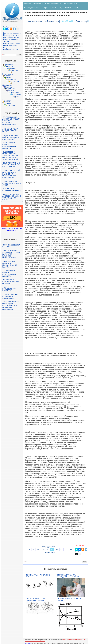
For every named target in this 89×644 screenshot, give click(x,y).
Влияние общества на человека (11, 246)
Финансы (8, 102)
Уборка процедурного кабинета (9, 289)
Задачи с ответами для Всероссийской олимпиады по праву (12, 197)
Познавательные (70, 4)
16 (38, 550)
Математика (15, 81)
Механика (8, 87)
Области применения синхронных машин (36, 600)
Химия (9, 104)
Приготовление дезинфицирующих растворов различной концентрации (11, 121)
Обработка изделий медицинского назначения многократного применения (11, 174)
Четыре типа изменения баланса (11, 190)
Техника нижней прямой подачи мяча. (10, 130)
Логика (9, 78)
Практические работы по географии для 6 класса (10, 264)
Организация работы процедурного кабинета (9, 146)
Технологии (16, 94)
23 (71, 550)
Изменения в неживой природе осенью (11, 282)
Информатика (8, 74)
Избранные (38, 4)
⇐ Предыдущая (52, 21)
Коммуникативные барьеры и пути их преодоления (11, 165)
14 (29, 550)
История (7, 76)
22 (66, 550)
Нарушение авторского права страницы (73, 640)
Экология (12, 105)
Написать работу (11, 50)
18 (47, 550)
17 (43, 550)
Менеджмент (7, 85)
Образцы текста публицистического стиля (12, 183)
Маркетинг (12, 79)
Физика (17, 96)
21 (61, 550)
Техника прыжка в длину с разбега (38, 576)
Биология (10, 67)
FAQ (5, 48)
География (14, 70)
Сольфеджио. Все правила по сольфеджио (10, 296)
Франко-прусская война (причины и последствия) (11, 137)
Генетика (12, 68)
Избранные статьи (11, 35)
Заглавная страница (12, 33)
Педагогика (10, 89)
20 (57, 550)
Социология (15, 92)
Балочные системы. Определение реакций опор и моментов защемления (12, 305)
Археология (9, 65)
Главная (28, 4)
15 (33, 550)
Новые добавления (11, 43)
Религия (11, 91)
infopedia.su (28, 643)
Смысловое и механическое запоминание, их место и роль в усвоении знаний (10, 156)
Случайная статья (11, 37)
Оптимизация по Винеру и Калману (69, 600)
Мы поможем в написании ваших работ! (12, 230)
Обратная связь (10, 45)
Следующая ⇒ (49, 552)
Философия (7, 100)
